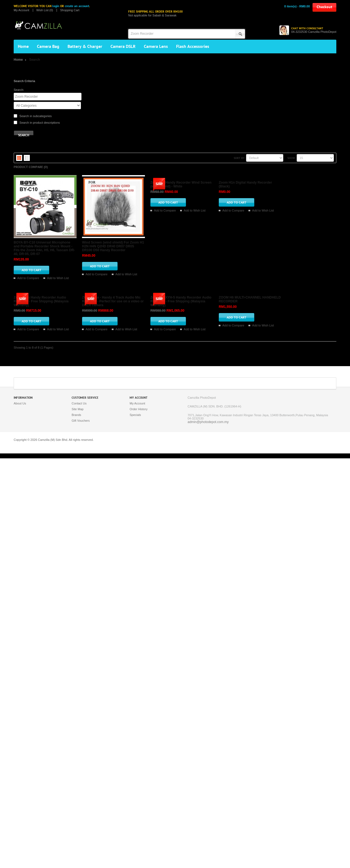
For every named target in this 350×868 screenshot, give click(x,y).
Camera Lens (156, 47)
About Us (20, 813)
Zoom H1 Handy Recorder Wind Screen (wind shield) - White (135, 321)
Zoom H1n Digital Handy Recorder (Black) (121, 393)
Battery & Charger (85, 47)
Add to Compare (143, 198)
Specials (135, 824)
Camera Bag (48, 47)
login (56, 6)
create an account (77, 6)
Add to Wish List (173, 198)
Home (23, 47)
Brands (76, 824)
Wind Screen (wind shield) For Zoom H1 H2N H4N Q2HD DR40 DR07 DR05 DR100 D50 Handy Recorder (168, 249)
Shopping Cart (70, 10)
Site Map (78, 819)
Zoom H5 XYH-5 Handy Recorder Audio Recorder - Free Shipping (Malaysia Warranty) (154, 609)
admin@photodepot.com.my (208, 832)
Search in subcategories (36, 116)
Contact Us (79, 813)
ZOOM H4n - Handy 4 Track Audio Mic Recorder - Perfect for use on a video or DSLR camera (160, 537)
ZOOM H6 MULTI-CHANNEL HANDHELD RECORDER (129, 681)
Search (34, 60)
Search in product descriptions (40, 123)
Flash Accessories (193, 47)
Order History (138, 819)
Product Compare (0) (31, 167)
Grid (19, 158)
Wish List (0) (45, 10)
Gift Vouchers (81, 830)
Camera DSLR (123, 47)
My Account (21, 10)
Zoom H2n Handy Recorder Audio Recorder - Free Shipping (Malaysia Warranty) (150, 465)
